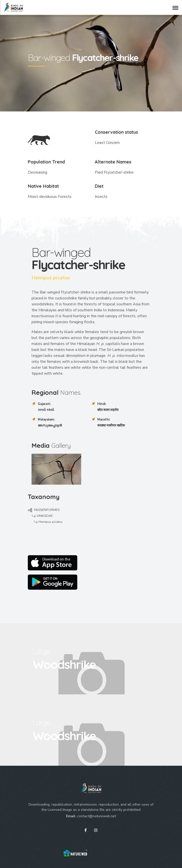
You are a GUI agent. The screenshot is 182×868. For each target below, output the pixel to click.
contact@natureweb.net (97, 816)
